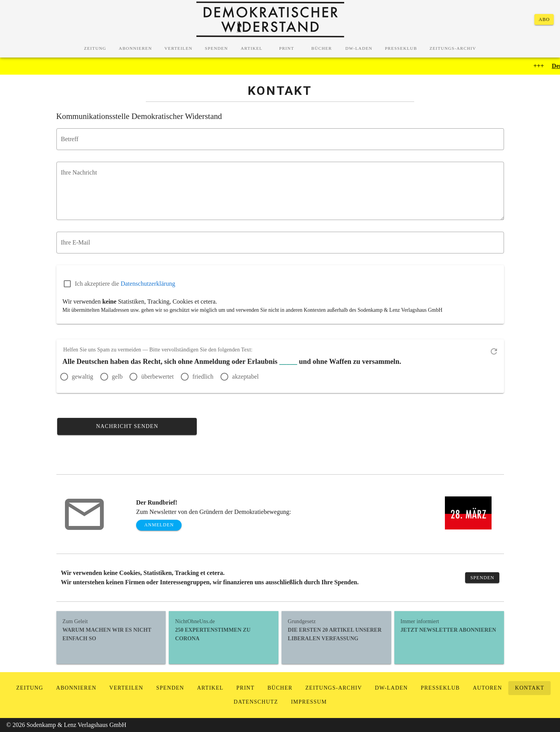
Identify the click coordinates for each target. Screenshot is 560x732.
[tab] (95, 48)
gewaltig (83, 376)
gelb (117, 376)
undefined (283, 193)
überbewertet (157, 376)
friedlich (203, 376)
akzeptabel (245, 376)
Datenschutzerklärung (148, 284)
